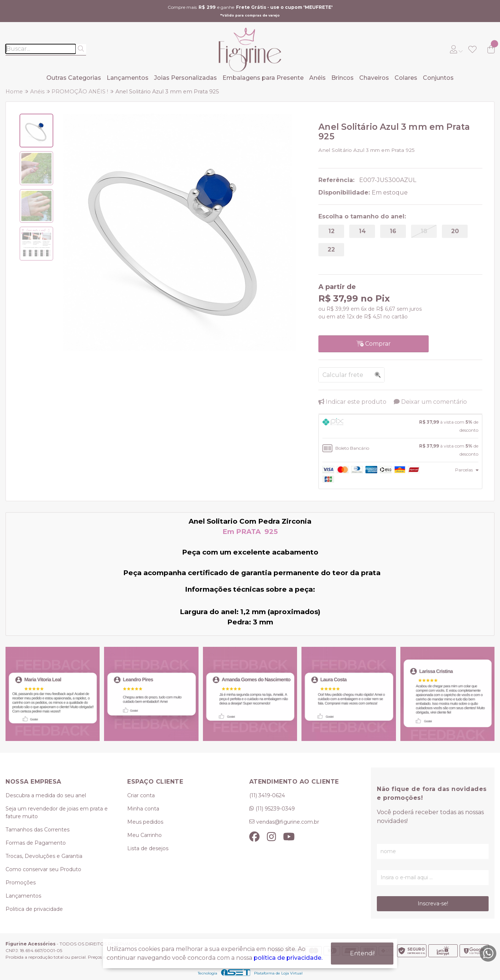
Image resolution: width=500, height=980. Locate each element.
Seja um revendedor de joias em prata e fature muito (57, 812)
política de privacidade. (288, 957)
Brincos (342, 78)
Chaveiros (374, 78)
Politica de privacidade (34, 909)
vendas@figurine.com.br (288, 822)
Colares (406, 78)
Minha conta (143, 809)
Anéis (317, 78)
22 (331, 250)
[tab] (400, 426)
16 (393, 231)
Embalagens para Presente (263, 78)
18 (424, 231)
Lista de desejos (148, 848)
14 (362, 231)
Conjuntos (438, 78)
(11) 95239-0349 (275, 809)
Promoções (21, 883)
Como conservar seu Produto (43, 869)
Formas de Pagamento (36, 843)
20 (455, 231)
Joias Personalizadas (185, 78)
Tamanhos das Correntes (37, 830)
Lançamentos (128, 78)
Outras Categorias (74, 78)
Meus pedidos (145, 822)
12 (331, 231)
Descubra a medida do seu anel (46, 795)
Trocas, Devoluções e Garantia (44, 856)
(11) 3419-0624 (267, 795)
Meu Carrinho (144, 835)
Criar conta (141, 795)
